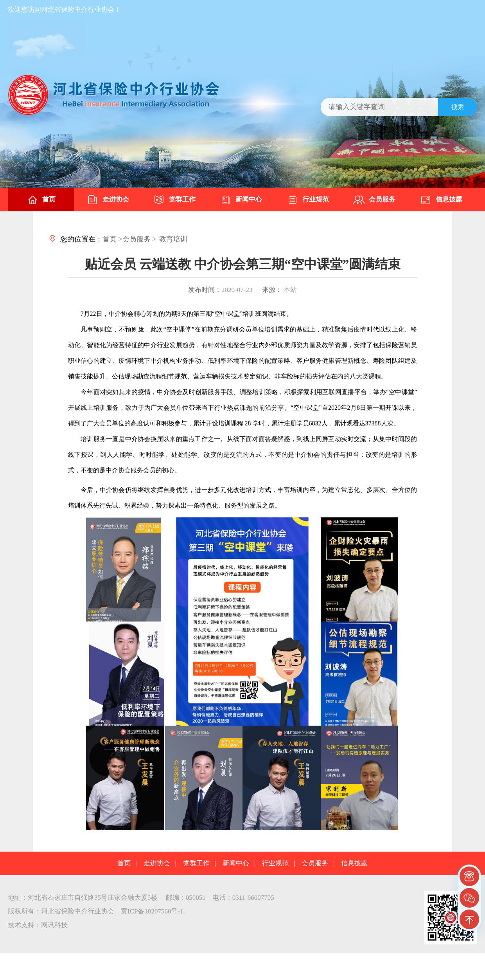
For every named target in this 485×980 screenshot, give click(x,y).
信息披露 (441, 200)
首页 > (112, 239)
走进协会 (108, 200)
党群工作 (174, 200)
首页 (41, 200)
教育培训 (173, 239)
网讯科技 (54, 925)
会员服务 (374, 200)
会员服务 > (139, 239)
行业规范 (308, 200)
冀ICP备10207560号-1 (152, 911)
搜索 (458, 107)
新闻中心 (241, 200)
